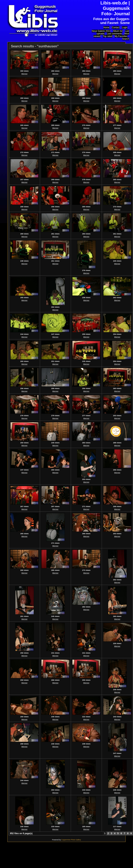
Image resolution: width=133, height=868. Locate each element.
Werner (25, 74)
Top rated (108, 36)
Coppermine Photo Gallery (71, 840)
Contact (116, 28)
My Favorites (121, 36)
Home (106, 28)
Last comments (114, 34)
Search (126, 39)
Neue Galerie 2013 (101, 31)
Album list (118, 31)
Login (125, 28)
